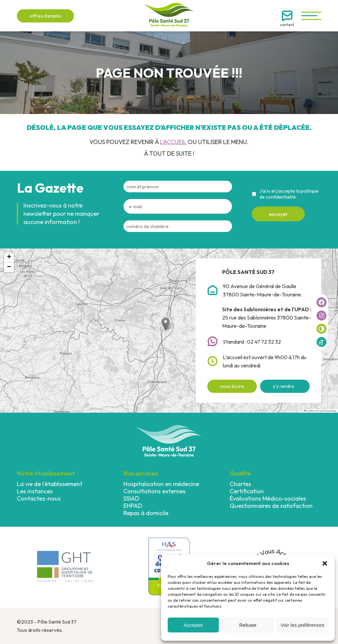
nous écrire (232, 386)
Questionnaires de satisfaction (271, 506)
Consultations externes (154, 491)
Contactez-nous (39, 498)
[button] (325, 563)
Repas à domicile (146, 513)
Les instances (35, 491)
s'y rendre (284, 386)
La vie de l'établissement (50, 484)
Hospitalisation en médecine (161, 484)
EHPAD (133, 506)
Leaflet (309, 411)
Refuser (248, 625)
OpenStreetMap (328, 411)
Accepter (193, 625)
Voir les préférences (303, 625)
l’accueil (173, 142)
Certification (247, 491)
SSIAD (131, 498)
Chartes (240, 484)
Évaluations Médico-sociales (268, 498)
